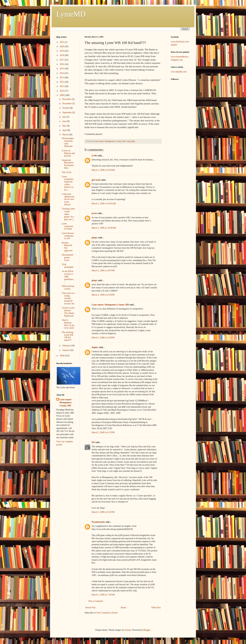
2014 (62, 73)
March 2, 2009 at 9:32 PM (103, 512)
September (67, 112)
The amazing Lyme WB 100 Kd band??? (68, 336)
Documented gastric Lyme (67, 257)
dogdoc (95, 347)
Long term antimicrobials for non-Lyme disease (68, 199)
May (65, 126)
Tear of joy (67, 172)
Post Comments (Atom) (107, 613)
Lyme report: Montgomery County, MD (110, 305)
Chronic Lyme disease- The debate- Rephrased (68, 312)
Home (123, 608)
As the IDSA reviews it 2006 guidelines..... (68, 277)
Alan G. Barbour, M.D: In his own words (68, 324)
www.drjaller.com (179, 72)
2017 (62, 60)
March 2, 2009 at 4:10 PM (103, 295)
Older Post (156, 608)
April (65, 130)
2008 (62, 356)
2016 (62, 64)
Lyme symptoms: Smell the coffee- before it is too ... (68, 183)
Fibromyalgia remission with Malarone (68, 142)
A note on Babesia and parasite (68, 153)
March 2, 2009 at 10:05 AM (104, 204)
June (65, 121)
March (65, 135)
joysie (94, 213)
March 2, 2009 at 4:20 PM (103, 338)
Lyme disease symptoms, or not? (68, 236)
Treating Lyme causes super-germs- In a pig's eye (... (68, 214)
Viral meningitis (68, 266)
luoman (128, 630)
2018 (62, 55)
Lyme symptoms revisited (68, 226)
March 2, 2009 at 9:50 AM (103, 170)
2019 (62, 51)
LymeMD (71, 14)
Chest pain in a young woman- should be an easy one (68, 298)
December (67, 99)
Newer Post (90, 608)
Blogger (147, 630)
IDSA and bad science (68, 288)
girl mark (96, 180)
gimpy (95, 238)
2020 (62, 46)
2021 (62, 42)
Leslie (94, 156)
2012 (62, 82)
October (66, 108)
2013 (62, 78)
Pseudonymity (98, 522)
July (64, 117)
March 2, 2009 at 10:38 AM (104, 228)
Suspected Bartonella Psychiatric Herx (68, 164)
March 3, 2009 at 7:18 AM (103, 595)
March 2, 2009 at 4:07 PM (103, 271)
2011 (62, 86)
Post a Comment (96, 601)
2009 (62, 95)
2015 (62, 69)
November (67, 104)
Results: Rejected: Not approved (67, 247)
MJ (93, 442)
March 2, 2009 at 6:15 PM (103, 432)
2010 (62, 91)
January (66, 350)
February (67, 346)
